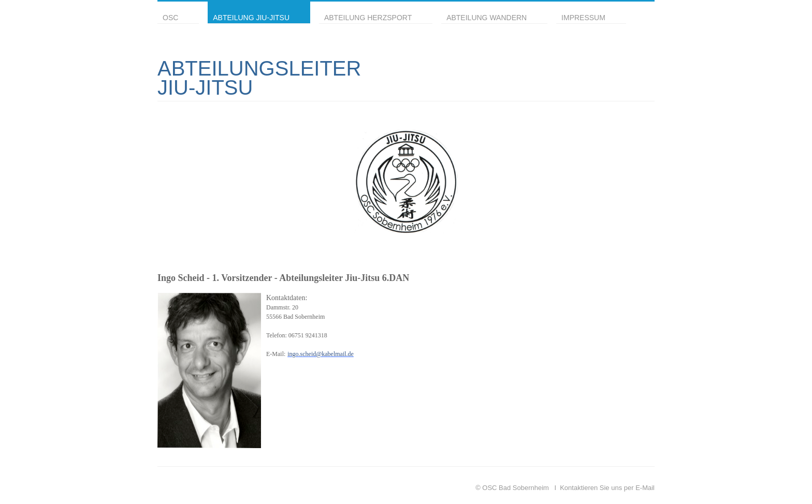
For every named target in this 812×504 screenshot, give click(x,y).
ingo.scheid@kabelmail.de (321, 354)
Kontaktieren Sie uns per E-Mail (607, 488)
